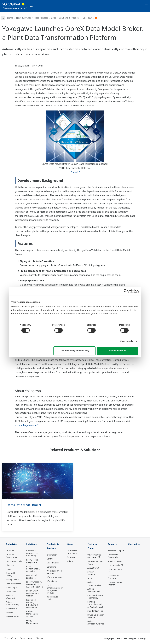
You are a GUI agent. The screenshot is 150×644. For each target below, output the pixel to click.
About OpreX (93, 568)
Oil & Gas (10, 551)
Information (52, 555)
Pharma (9, 613)
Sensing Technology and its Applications (95, 605)
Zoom (75, 172)
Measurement (53, 563)
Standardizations (95, 611)
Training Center (115, 561)
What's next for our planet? (94, 556)
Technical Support (116, 551)
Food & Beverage (14, 584)
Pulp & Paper (12, 588)
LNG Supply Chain (14, 561)
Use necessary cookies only (75, 351)
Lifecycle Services (54, 578)
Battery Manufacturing (12, 604)
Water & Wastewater (11, 597)
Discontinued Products (52, 598)
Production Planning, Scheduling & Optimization (32, 604)
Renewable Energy (11, 575)
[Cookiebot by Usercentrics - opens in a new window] (126, 291)
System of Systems (92, 573)
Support (112, 544)
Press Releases (41, 18)
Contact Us (135, 544)
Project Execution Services (54, 572)
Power (9, 569)
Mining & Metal (12, 580)
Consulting (51, 567)
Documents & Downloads (73, 552)
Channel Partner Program (115, 584)
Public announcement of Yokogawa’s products (55, 589)
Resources (72, 557)
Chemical (10, 565)
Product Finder (114, 565)
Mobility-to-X (11, 609)
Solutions (32, 544)
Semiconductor (13, 617)
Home (10, 18)
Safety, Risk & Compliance (32, 561)
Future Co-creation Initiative (96, 616)
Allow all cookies (118, 351)
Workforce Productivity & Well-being (32, 553)
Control (50, 559)
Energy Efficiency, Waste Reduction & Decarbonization (34, 584)
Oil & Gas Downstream (12, 556)
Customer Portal (115, 569)
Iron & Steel (11, 592)
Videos (70, 561)
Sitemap (40, 638)
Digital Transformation (94, 584)
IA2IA (90, 579)
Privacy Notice (26, 638)
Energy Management (32, 622)
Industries (12, 544)
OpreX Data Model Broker (24, 505)
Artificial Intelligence (93, 590)
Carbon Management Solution (32, 614)
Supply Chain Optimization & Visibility (33, 594)
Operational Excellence (32, 577)
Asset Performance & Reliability (33, 569)
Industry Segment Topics (96, 563)
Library (71, 544)
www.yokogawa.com (27, 425)
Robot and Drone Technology (95, 597)
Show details (126, 341)
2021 (54, 18)
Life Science (52, 582)
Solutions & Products (69, 18)
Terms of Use (10, 638)
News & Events (24, 18)
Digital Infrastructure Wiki (96, 623)
